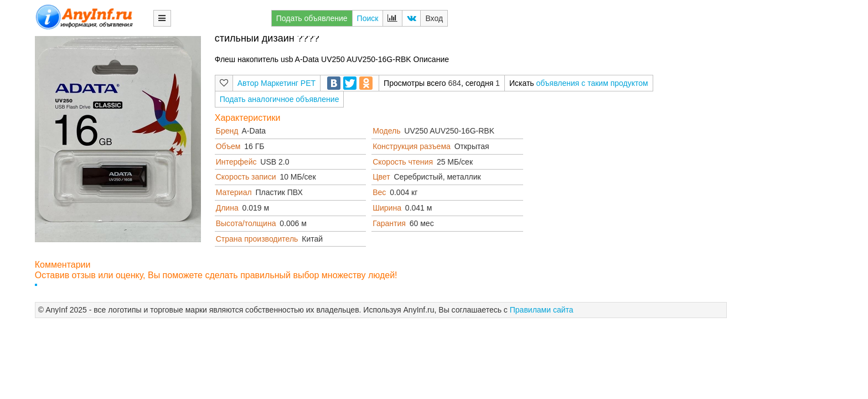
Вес (379, 192)
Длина (227, 208)
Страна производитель (257, 239)
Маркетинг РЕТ (288, 83)
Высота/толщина (246, 223)
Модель (386, 131)
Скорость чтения (403, 162)
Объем (228, 146)
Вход (434, 18)
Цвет (381, 177)
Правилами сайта (542, 310)
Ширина (387, 208)
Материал (234, 192)
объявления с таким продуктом (592, 83)
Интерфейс (236, 162)
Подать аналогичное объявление (280, 99)
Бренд (227, 131)
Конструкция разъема (412, 146)
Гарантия (389, 223)
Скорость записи (246, 177)
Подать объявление (312, 18)
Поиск (368, 18)
